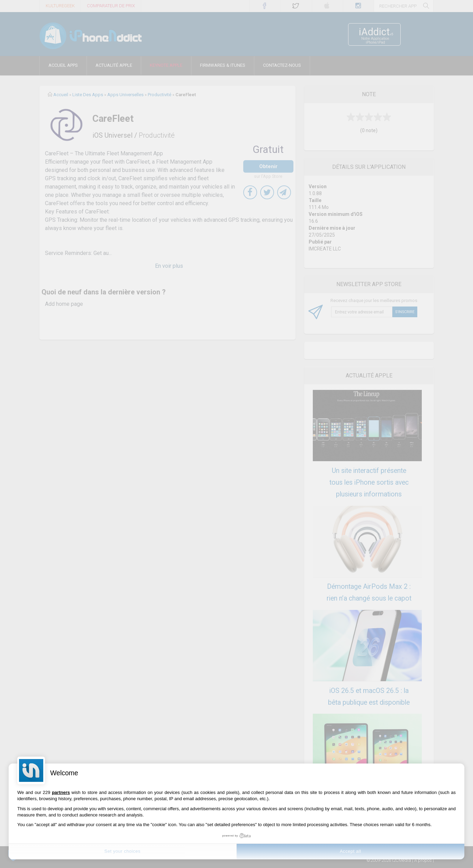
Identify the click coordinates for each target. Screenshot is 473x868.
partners (61, 792)
